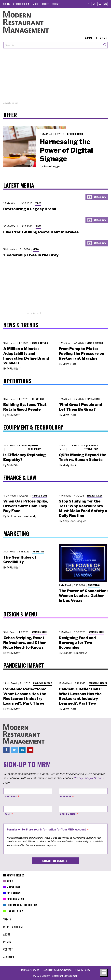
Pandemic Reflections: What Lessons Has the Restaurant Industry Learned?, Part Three (25, 696)
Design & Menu (75, 134)
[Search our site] (53, 45)
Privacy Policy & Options (89, 778)
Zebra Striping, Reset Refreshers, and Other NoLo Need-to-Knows (25, 643)
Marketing (38, 551)
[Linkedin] (100, 4)
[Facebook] (88, 4)
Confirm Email (68, 814)
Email (8, 814)
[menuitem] (7, 4)
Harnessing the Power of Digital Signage (66, 150)
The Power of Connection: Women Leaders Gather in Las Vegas (83, 596)
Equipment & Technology (35, 447)
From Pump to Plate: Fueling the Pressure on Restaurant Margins (81, 353)
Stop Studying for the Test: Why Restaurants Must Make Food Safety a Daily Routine (83, 508)
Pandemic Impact (43, 683)
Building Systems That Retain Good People (25, 407)
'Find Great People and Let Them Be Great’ (80, 407)
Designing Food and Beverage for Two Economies (77, 643)
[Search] (105, 45)
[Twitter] (94, 4)
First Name (11, 796)
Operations (38, 399)
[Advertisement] (55, 78)
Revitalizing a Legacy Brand (30, 209)
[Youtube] (105, 4)
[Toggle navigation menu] (104, 973)
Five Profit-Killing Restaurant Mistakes (41, 232)
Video (38, 203)
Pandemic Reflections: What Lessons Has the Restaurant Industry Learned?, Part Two (80, 696)
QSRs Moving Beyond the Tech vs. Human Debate (83, 457)
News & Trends (40, 343)
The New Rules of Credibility (20, 560)
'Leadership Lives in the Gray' (31, 255)
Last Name (66, 796)
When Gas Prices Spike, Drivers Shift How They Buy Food (26, 506)
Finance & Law (39, 495)
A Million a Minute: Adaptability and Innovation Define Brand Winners (26, 356)
